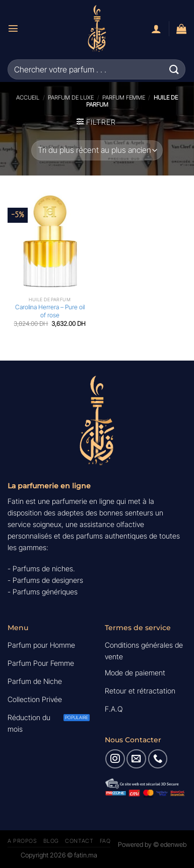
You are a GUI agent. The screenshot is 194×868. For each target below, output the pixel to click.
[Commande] (97, 150)
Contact (79, 841)
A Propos (22, 841)
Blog (51, 841)
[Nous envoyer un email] (136, 759)
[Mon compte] (156, 29)
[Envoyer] (174, 69)
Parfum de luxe (71, 98)
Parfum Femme (124, 98)
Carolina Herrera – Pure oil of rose (50, 311)
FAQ (105, 841)
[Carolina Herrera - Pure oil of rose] (50, 241)
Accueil (28, 98)
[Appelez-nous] (158, 759)
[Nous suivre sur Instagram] (115, 759)
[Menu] (13, 28)
